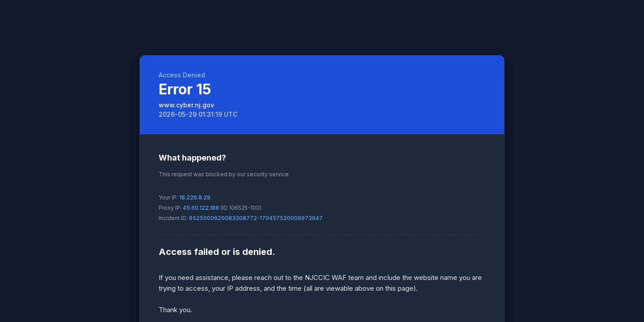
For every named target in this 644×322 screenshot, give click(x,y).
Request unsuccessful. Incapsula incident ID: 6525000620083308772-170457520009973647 (322, 161)
